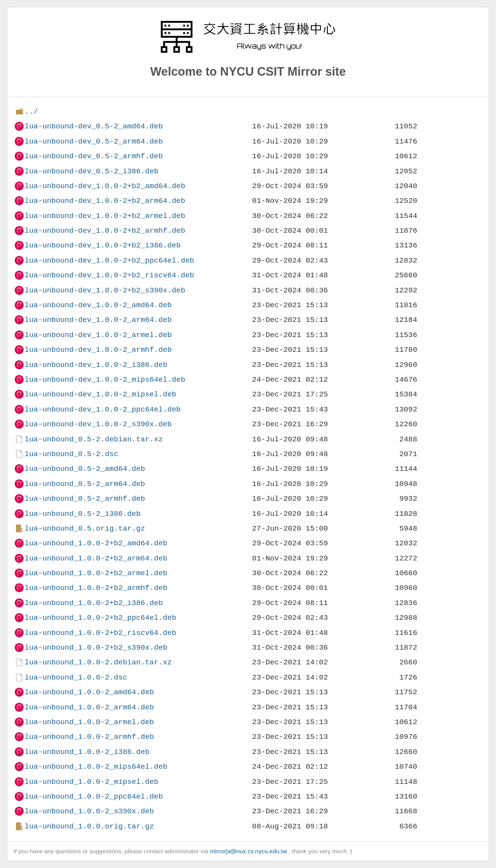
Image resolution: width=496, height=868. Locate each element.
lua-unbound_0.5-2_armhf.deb (85, 499)
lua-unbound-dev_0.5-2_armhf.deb (94, 156)
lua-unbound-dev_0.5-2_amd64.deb (94, 126)
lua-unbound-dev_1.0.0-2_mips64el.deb (105, 380)
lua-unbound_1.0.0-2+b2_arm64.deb (96, 558)
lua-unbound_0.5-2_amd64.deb (85, 469)
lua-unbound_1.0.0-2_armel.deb (89, 722)
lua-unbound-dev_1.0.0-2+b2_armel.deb (105, 216)
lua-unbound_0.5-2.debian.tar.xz (94, 439)
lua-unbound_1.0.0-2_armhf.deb (89, 737)
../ (31, 112)
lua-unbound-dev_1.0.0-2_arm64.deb (98, 320)
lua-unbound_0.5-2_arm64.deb (85, 484)
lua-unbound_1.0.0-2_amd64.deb (89, 692)
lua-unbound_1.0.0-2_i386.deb (87, 752)
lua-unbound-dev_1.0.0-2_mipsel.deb (100, 394)
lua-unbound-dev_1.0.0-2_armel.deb (98, 335)
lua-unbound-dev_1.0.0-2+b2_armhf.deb (105, 231)
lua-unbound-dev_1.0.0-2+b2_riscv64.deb (109, 275)
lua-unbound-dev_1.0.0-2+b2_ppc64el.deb (109, 260)
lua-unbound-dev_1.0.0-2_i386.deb (96, 365)
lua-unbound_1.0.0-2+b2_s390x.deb (96, 648)
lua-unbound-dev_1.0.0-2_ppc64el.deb (102, 409)
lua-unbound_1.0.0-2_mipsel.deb (91, 782)
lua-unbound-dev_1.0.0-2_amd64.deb (98, 305)
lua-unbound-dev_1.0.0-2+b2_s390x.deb (105, 290)
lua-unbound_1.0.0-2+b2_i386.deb (94, 603)
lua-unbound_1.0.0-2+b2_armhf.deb (96, 588)
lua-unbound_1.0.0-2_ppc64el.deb (94, 796)
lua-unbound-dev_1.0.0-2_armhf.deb (98, 350)
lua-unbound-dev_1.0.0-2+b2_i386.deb (102, 245)
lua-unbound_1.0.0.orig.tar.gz (89, 826)
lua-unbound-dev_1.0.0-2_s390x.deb (98, 424)
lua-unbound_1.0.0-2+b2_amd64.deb (96, 543)
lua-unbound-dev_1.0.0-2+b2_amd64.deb (105, 186)
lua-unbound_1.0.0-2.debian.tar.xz (98, 662)
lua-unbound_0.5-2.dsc (71, 454)
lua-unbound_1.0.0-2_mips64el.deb (96, 767)
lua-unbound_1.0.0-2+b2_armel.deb (96, 573)
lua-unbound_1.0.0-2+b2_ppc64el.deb (100, 618)
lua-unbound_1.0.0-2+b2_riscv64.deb (100, 633)
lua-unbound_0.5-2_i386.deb (82, 514)
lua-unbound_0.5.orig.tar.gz (85, 528)
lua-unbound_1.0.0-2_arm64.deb (89, 707)
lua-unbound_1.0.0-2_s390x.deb (89, 811)
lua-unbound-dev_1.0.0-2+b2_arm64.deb (105, 201)
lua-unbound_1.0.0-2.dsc (76, 677)
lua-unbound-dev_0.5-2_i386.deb (91, 171)
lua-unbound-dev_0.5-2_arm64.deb (94, 141)
